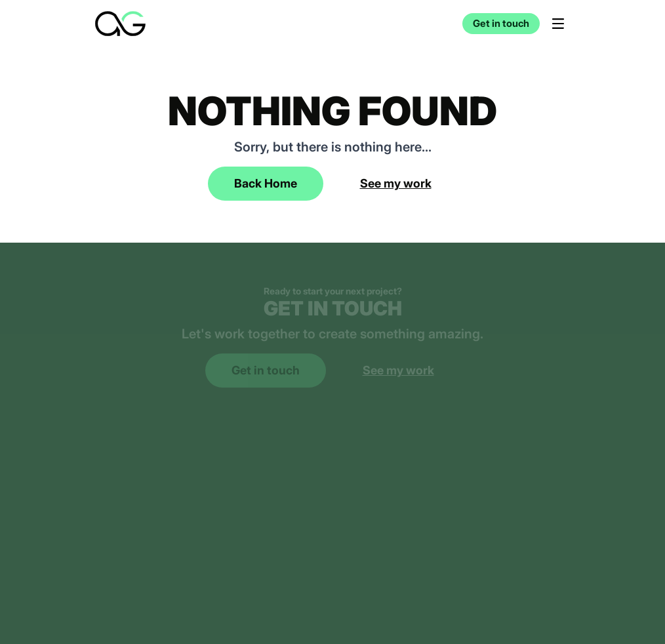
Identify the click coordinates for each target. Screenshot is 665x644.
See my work (396, 183)
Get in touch (501, 23)
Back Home (266, 183)
